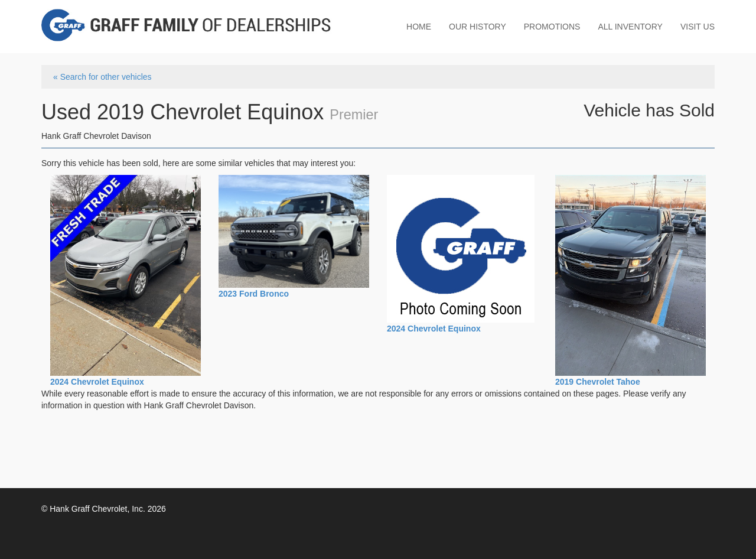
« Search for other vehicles (102, 77)
